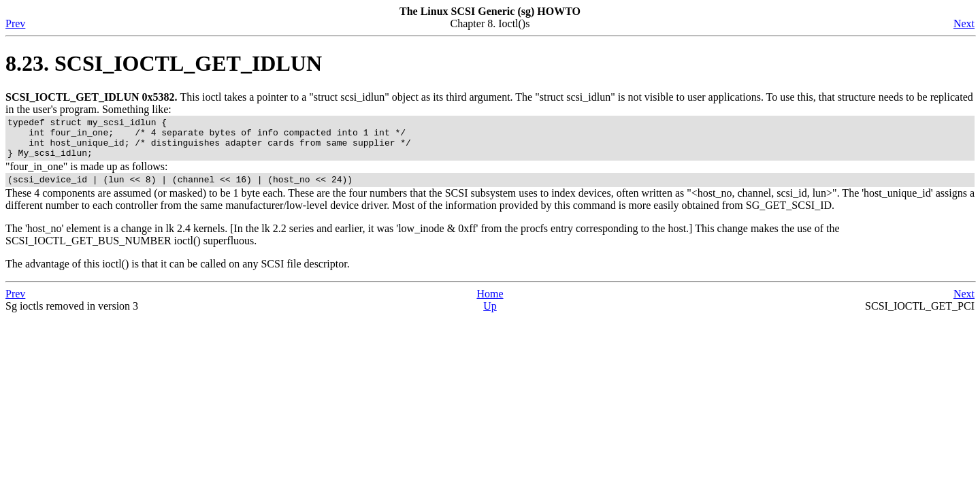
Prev (15, 23)
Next (964, 23)
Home (490, 304)
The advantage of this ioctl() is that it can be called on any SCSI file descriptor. (178, 274)
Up (490, 316)
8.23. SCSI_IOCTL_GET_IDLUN (164, 63)
